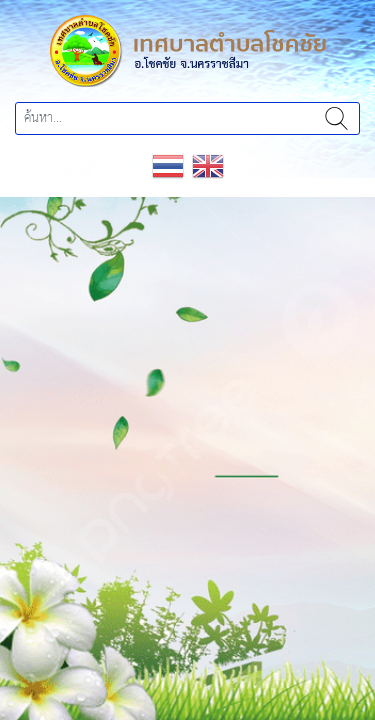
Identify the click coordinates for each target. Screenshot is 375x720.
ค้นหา (336, 118)
